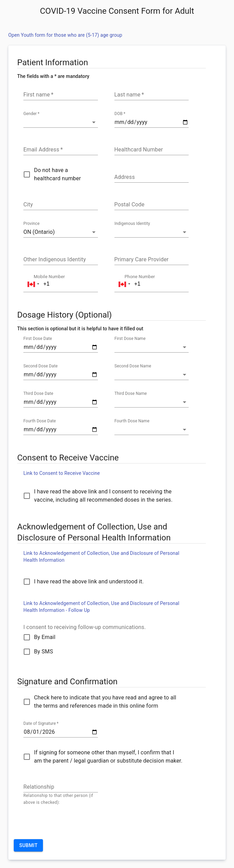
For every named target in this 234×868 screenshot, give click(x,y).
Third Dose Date (38, 394)
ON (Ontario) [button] (39, 232)
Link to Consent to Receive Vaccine (62, 473)
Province (31, 224)
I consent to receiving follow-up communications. (85, 627)
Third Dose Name (131, 394)
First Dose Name (130, 339)
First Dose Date (38, 339)
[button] (61, 122)
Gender (31, 114)
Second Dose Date (41, 366)
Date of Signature (41, 724)
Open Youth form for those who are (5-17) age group (65, 35)
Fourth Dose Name (132, 421)
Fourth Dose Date (40, 421)
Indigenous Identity (132, 224)
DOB (120, 114)
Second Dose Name (133, 366)
